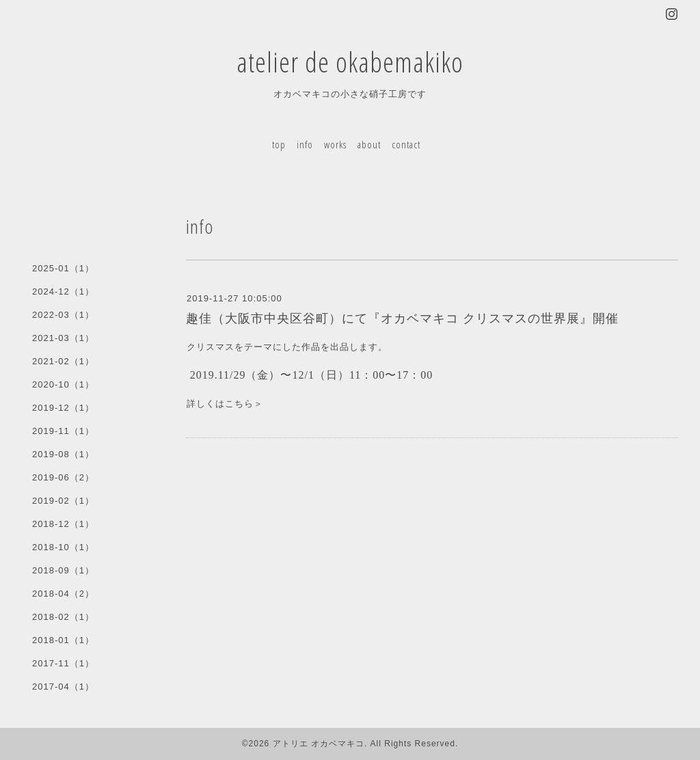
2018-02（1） (63, 617)
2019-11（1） (63, 431)
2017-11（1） (63, 663)
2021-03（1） (63, 338)
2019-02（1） (63, 501)
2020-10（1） (63, 384)
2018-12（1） (63, 524)
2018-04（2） (63, 594)
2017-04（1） (63, 687)
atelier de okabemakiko (350, 62)
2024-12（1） (63, 291)
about (369, 144)
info (305, 144)
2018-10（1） (63, 547)
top (279, 144)
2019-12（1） (63, 408)
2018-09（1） (63, 570)
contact (406, 144)
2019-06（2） (63, 477)
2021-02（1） (63, 361)
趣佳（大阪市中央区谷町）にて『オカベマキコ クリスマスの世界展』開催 (402, 318)
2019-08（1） (63, 454)
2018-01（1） (63, 640)
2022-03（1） (63, 315)
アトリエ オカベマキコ (319, 744)
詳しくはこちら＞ (225, 404)
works (335, 144)
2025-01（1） (63, 268)
